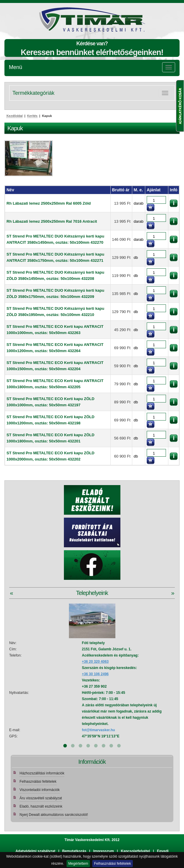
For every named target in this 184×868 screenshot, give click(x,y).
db (136, 257)
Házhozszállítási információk (42, 773)
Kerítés (32, 116)
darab (139, 203)
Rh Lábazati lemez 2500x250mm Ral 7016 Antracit (52, 221)
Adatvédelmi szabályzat (35, 851)
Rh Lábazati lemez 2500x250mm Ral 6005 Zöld (49, 203)
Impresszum (104, 851)
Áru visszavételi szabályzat (41, 798)
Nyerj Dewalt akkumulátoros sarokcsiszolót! (54, 815)
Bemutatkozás (74, 851)
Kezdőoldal (14, 116)
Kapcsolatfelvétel (135, 851)
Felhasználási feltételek (113, 864)
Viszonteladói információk (40, 790)
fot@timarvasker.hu (99, 730)
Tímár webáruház (59, 20)
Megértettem (78, 864)
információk (174, 203)
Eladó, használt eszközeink (41, 806)
